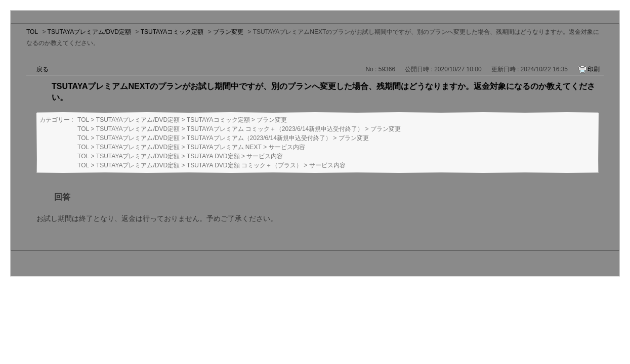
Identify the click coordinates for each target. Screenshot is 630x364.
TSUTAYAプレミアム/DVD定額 (89, 32)
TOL (32, 32)
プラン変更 (228, 32)
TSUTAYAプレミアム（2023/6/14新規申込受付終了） (259, 138)
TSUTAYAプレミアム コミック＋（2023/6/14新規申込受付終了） (275, 129)
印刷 (594, 69)
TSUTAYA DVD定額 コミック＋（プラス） (244, 165)
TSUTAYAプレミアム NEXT (224, 147)
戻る (43, 69)
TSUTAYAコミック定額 (172, 32)
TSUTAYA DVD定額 (213, 156)
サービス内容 (287, 147)
